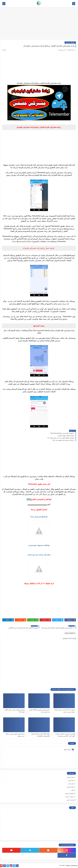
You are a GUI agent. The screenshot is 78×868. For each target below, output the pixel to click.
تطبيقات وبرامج (70, 43)
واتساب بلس (70, 800)
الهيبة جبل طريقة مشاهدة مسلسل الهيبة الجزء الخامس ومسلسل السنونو (65, 735)
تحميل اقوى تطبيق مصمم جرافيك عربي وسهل (15, 735)
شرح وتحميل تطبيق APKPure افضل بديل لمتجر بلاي (39, 711)
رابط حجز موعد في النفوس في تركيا (63, 440)
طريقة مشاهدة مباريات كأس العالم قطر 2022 (15, 711)
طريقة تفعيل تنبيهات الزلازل (66, 436)
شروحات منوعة (70, 797)
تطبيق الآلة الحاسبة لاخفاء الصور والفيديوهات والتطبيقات (40, 735)
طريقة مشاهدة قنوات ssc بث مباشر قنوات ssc (61, 438)
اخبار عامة (71, 784)
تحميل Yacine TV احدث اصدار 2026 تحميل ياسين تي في (65, 711)
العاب (72, 790)
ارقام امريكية (70, 787)
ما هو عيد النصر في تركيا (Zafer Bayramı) (62, 433)
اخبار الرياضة (70, 777)
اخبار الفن (71, 780)
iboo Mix (62, 865)
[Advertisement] (39, 24)
